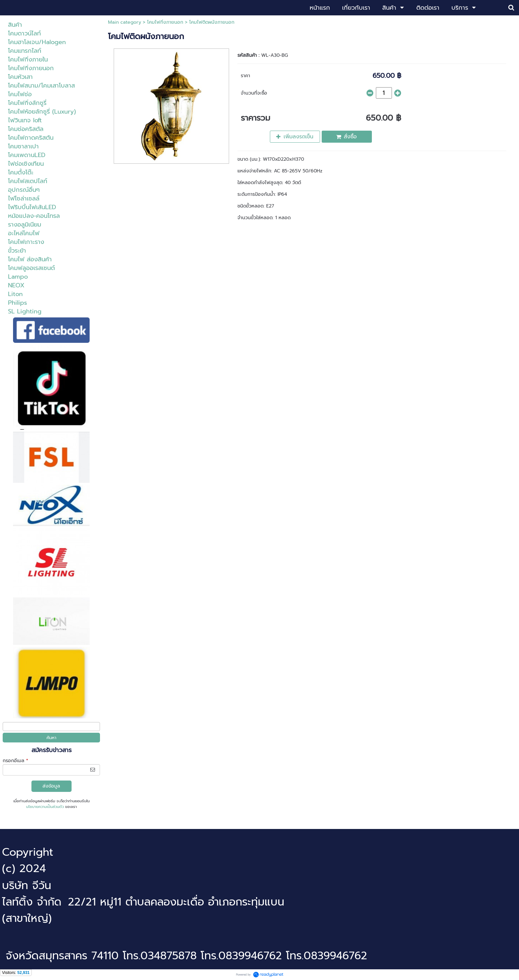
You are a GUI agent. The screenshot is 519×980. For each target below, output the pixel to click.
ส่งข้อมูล (51, 786)
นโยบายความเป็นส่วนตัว (45, 807)
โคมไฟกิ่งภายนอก (165, 22)
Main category (125, 22)
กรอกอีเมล (15, 761)
